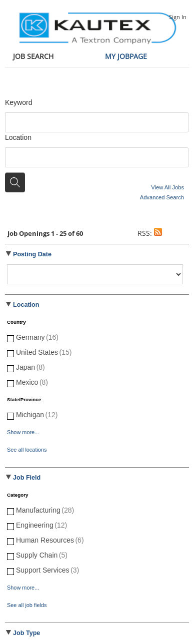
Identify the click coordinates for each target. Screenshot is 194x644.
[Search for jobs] (15, 182)
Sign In (178, 17)
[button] (158, 233)
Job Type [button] (26, 633)
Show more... (23, 432)
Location (18, 137)
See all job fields (27, 605)
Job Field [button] (27, 478)
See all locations (27, 450)
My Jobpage (126, 56)
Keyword (18, 102)
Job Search (33, 56)
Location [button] (26, 305)
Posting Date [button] (32, 254)
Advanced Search (162, 197)
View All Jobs (167, 187)
